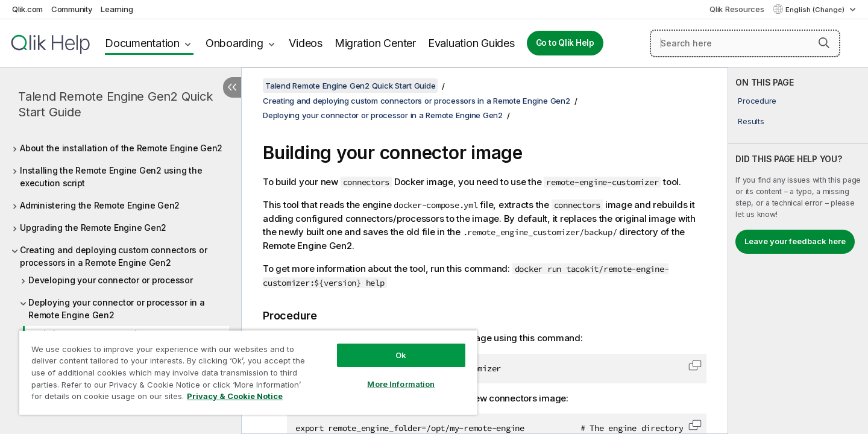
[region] (248, 372)
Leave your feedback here (795, 241)
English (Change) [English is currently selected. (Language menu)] (816, 10)
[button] (824, 43)
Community (72, 9)
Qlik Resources (737, 9)
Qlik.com (27, 9)
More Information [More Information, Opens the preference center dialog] (401, 384)
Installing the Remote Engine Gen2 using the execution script (111, 177)
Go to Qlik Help (565, 43)
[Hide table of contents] (232, 87)
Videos (306, 43)
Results (751, 121)
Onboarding (234, 43)
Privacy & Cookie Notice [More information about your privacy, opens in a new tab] (235, 396)
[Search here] (745, 43)
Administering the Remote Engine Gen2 (100, 205)
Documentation (142, 43)
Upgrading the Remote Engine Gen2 (93, 228)
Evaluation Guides (471, 43)
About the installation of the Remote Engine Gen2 (121, 148)
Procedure (757, 101)
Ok (401, 355)
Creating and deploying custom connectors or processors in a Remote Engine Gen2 (113, 256)
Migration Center (375, 43)
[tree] (121, 279)
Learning (117, 9)
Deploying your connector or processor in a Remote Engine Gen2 (117, 309)
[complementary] (798, 251)
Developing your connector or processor (111, 280)
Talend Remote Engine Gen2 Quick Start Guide (115, 104)
